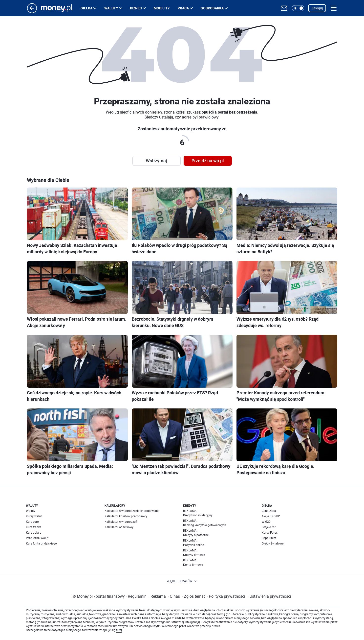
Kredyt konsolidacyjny (198, 515)
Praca (183, 8)
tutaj (119, 630)
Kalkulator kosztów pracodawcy (126, 516)
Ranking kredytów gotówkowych (205, 525)
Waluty (111, 8)
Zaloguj (317, 8)
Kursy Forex (270, 533)
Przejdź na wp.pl (208, 161)
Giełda (86, 8)
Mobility (162, 8)
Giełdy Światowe (273, 544)
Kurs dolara (34, 533)
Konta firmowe (193, 565)
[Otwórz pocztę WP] (284, 8)
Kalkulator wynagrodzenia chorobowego (132, 511)
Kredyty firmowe (194, 555)
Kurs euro (32, 522)
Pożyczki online (193, 545)
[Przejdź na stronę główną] (32, 12)
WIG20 (266, 522)
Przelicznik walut (37, 538)
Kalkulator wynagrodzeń (121, 522)
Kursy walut (34, 516)
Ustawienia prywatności (269, 596)
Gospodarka (212, 8)
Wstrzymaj (156, 161)
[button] (298, 8)
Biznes (136, 8)
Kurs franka (34, 527)
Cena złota (269, 511)
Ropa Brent (269, 538)
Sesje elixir (269, 527)
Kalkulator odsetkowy (119, 527)
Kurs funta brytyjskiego (41, 544)
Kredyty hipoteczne (196, 535)
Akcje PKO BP (271, 516)
